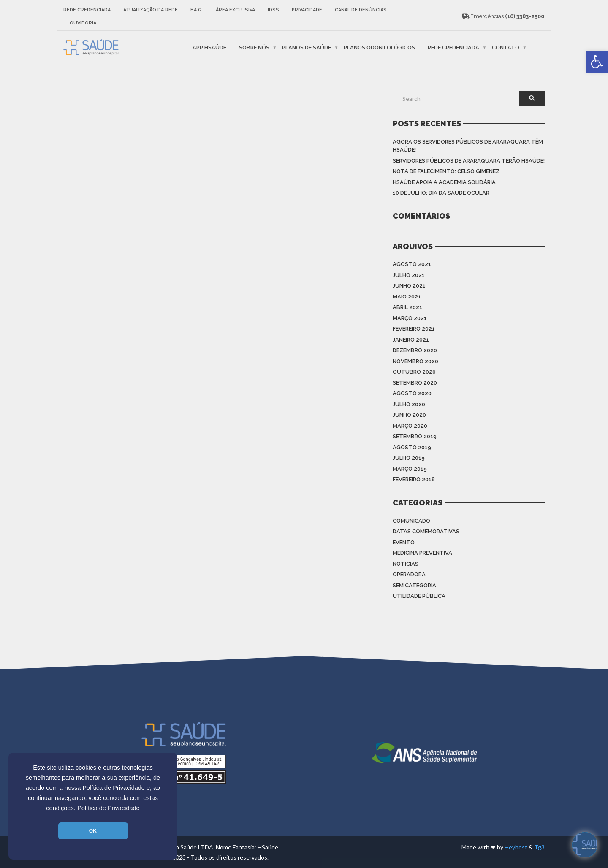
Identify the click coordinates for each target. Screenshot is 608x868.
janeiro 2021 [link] (411, 340)
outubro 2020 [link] (414, 372)
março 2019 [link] (410, 469)
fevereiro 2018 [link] (414, 479)
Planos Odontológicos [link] (379, 47)
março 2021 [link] (410, 318)
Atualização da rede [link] (151, 10)
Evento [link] (404, 542)
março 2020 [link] (410, 426)
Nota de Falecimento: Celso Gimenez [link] (446, 171)
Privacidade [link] (307, 10)
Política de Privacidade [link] (109, 808)
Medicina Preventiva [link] (422, 553)
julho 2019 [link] (409, 458)
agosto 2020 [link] (412, 393)
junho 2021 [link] (409, 286)
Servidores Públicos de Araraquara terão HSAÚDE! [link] (469, 161)
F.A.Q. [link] (197, 10)
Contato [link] (506, 47)
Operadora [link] (409, 574)
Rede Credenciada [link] (87, 10)
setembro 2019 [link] (415, 436)
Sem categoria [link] (414, 585)
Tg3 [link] (539, 847)
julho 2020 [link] (409, 404)
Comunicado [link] (411, 521)
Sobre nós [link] (254, 47)
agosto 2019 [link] (412, 447)
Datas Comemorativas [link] (426, 531)
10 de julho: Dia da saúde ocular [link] (441, 193)
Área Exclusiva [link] (235, 10)
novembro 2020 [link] (415, 361)
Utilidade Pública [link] (419, 596)
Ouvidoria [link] (83, 23)
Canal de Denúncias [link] (361, 10)
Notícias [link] (406, 564)
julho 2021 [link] (409, 275)
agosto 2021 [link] (412, 264)
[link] (597, 62)
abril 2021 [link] (407, 307)
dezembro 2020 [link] (415, 350)
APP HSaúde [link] (209, 47)
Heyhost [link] (516, 847)
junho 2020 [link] (409, 415)
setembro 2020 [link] (415, 383)
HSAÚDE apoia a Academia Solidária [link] (444, 182)
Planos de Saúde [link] (307, 47)
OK (93, 831)
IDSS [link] (273, 10)
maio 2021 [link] (407, 297)
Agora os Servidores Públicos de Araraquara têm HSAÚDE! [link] (468, 146)
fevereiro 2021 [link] (414, 329)
